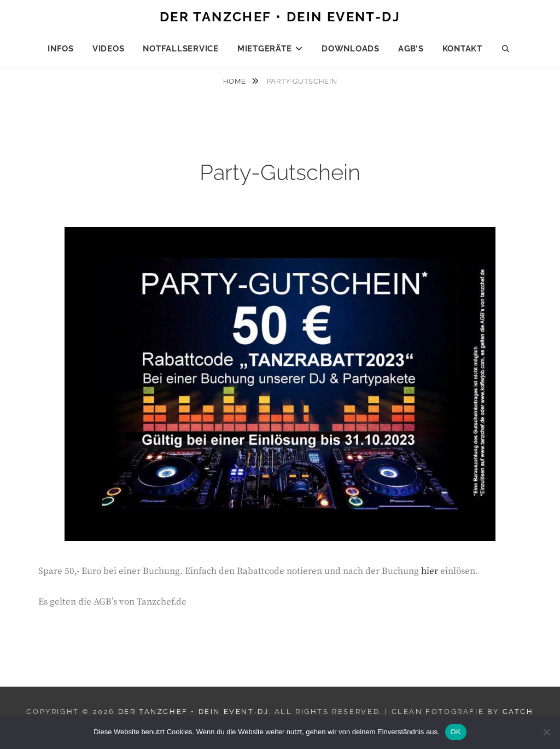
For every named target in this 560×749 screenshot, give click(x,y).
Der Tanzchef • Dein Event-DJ (280, 17)
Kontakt (462, 49)
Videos (109, 49)
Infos (61, 49)
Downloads (351, 49)
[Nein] (546, 732)
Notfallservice (181, 49)
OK (456, 732)
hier (430, 571)
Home (235, 81)
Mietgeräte (265, 49)
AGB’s (411, 49)
